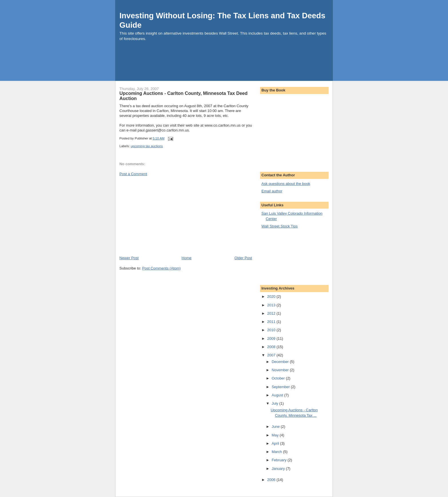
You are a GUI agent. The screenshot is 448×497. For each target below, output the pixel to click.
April (276, 443)
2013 (272, 305)
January (279, 469)
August (278, 395)
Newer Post (129, 258)
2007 (272, 355)
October (279, 378)
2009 (272, 339)
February (280, 460)
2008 (272, 347)
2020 (272, 297)
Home (187, 258)
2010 (272, 330)
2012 (272, 313)
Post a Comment (133, 174)
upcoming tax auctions (147, 146)
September (281, 387)
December (281, 362)
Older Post (243, 258)
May (276, 435)
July (276, 403)
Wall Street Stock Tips (280, 226)
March (277, 452)
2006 (272, 480)
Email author (272, 191)
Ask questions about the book (286, 184)
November (281, 370)
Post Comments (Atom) (162, 268)
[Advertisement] (219, 66)
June (276, 427)
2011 (272, 322)
